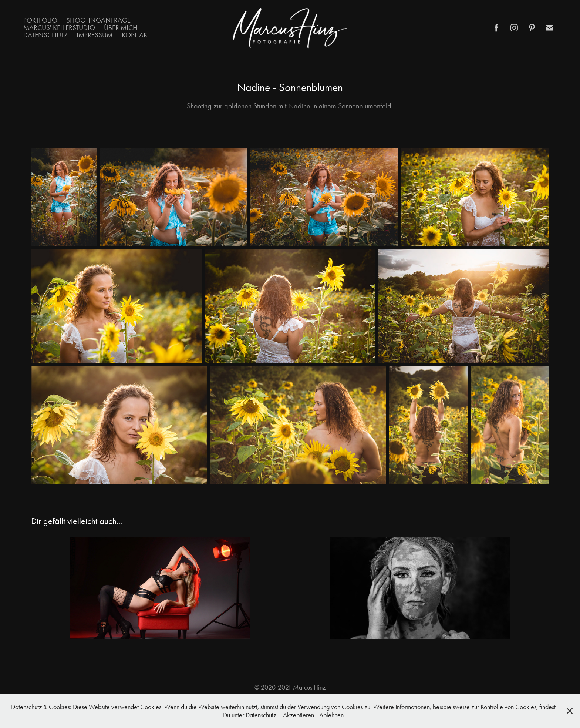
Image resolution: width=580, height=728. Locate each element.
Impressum (95, 35)
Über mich (121, 28)
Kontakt (136, 35)
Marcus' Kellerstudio (59, 28)
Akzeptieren (299, 715)
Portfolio (40, 20)
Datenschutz (45, 35)
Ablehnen (331, 715)
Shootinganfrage (98, 20)
